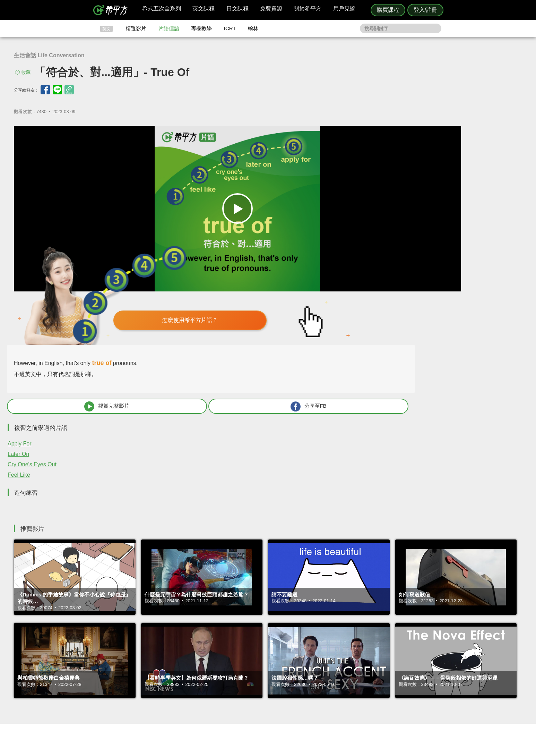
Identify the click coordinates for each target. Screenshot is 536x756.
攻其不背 (276, 665)
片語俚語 (169, 28)
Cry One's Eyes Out (354, 293)
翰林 (253, 28)
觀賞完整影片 (374, 235)
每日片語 (276, 678)
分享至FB (467, 235)
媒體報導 (310, 684)
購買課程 (388, 10)
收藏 (26, 72)
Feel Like (341, 303)
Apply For (341, 272)
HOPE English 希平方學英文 (209, 624)
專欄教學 (201, 28)
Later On (340, 283)
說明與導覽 (345, 672)
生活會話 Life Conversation (49, 55)
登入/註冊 (425, 10)
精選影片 (136, 28)
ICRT (230, 28)
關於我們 (310, 678)
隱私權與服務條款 (352, 665)
